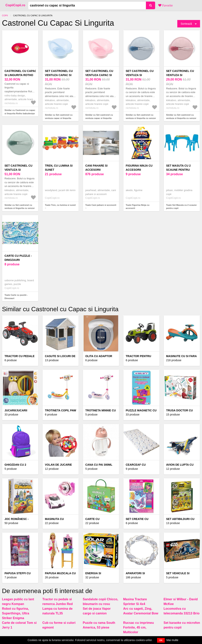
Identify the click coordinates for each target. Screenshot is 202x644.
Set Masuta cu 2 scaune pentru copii (178, 170)
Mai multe (172, 640)
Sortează (186, 24)
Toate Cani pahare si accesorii (101, 205)
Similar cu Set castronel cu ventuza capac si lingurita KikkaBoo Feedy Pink (99, 118)
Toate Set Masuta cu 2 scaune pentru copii (181, 207)
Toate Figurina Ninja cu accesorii (138, 207)
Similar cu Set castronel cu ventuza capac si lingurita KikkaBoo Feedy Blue (59, 118)
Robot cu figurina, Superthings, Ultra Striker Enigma (16, 613)
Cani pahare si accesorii (96, 168)
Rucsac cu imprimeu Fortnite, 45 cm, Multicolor (139, 627)
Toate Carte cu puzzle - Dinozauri (16, 297)
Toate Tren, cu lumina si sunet (60, 205)
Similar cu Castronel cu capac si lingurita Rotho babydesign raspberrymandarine (20, 113)
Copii (5, 15)
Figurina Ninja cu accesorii (139, 168)
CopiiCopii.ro (15, 5)
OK (161, 640)
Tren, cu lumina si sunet (59, 168)
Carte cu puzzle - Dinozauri (18, 258)
